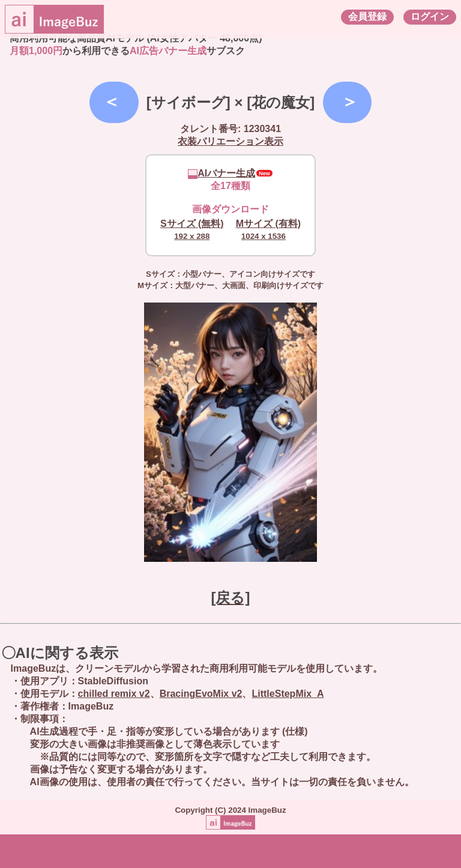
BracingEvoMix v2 (201, 694)
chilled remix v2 (114, 694)
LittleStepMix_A (288, 694)
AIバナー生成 (221, 173)
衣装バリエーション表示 (230, 141)
